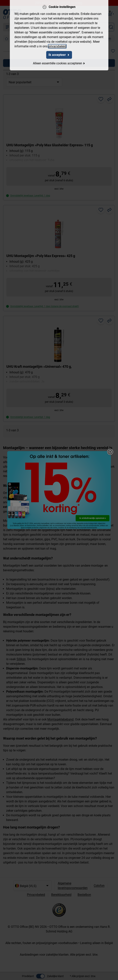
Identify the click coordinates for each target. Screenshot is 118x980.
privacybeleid (57, 46)
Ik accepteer (59, 55)
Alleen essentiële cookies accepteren (59, 63)
